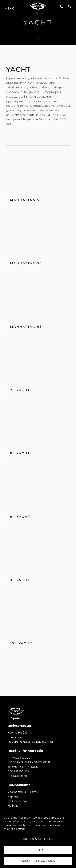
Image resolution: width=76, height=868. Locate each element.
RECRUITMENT (17, 776)
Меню (10, 8)
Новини (13, 806)
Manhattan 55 (26, 200)
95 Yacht (20, 580)
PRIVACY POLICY (19, 758)
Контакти (16, 737)
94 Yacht (20, 517)
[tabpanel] (38, 370)
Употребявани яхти (23, 792)
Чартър (13, 796)
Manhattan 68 (26, 327)
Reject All (38, 850)
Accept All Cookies (38, 861)
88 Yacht (20, 453)
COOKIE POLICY (18, 771)
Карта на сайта (20, 733)
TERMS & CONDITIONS (23, 767)
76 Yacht (20, 390)
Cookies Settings (38, 839)
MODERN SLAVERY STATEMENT (29, 762)
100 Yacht (21, 643)
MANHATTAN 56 (26, 263)
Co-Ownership (17, 801)
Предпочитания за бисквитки (30, 742)
